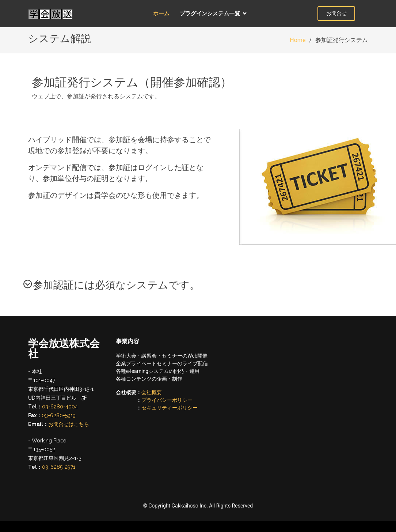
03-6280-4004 (60, 407)
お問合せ (348, 13)
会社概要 (152, 392)
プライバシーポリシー (167, 400)
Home (298, 40)
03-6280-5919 (59, 415)
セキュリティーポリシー (170, 408)
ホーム (166, 13)
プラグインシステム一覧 (215, 13)
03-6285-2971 (59, 467)
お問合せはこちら (69, 424)
